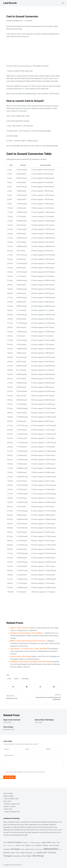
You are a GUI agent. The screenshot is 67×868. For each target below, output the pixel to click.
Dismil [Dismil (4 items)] (18, 845)
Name (7, 749)
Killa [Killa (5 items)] (32, 849)
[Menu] (63, 3)
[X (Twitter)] (27, 687)
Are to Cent (7, 801)
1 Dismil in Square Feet (11, 804)
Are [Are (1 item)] (29, 843)
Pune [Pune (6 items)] (17, 853)
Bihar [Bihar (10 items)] (49, 842)
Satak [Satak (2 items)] (35, 853)
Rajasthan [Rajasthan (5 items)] (29, 853)
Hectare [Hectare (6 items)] (45, 845)
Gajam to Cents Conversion (12, 720)
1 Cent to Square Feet (11, 799)
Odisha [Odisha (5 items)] (13, 853)
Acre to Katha (8, 793)
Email (27, 749)
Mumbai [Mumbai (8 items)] (6, 853)
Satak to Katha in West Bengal (44, 720)
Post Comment (9, 777)
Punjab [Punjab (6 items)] (22, 853)
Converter (29, 21)
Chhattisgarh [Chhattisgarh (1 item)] (10, 846)
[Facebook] (13, 687)
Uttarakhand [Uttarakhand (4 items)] (17, 856)
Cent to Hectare (8, 727)
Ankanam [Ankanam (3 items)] (25, 843)
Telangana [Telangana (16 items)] (8, 856)
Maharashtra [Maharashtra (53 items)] (51, 849)
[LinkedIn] (54, 687)
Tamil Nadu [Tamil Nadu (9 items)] (52, 853)
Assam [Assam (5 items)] (33, 843)
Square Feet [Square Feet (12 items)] (42, 853)
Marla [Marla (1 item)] (60, 849)
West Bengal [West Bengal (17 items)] (38, 856)
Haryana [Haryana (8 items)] (39, 845)
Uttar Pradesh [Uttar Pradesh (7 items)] (27, 856)
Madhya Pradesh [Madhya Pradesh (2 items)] (39, 849)
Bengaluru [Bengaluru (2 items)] (39, 843)
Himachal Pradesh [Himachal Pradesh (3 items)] (54, 845)
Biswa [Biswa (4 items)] (54, 843)
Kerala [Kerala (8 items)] (28, 849)
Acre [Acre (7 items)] (5, 843)
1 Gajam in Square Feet (11, 812)
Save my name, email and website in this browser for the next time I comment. (25, 772)
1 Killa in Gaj (8, 809)
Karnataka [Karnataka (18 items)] (15, 849)
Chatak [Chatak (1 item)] (5, 846)
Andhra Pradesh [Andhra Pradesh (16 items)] (15, 842)
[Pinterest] (40, 687)
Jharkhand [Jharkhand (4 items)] (7, 849)
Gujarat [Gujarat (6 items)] (28, 845)
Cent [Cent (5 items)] (58, 843)
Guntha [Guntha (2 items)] (33, 846)
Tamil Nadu (25, 679)
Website (48, 749)
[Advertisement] (34, 52)
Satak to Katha (8, 796)
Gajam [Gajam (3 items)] (23, 845)
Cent (9, 679)
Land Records (10, 3)
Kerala (16, 679)
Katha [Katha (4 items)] (23, 849)
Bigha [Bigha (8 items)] (44, 842)
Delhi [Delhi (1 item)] (14, 846)
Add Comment (9, 755)
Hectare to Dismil (9, 806)
